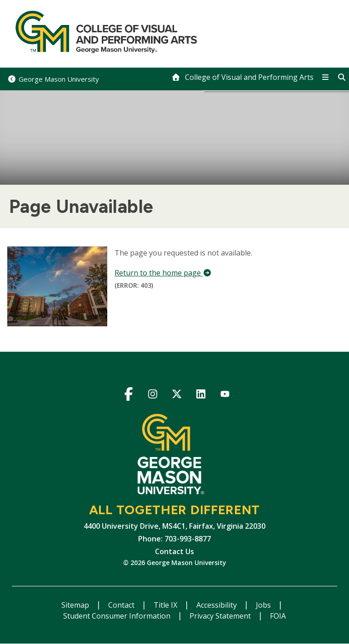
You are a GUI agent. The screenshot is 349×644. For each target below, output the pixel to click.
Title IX (166, 605)
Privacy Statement (221, 616)
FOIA (278, 616)
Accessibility (217, 605)
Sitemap (76, 605)
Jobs (264, 605)
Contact (122, 605)
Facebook (129, 396)
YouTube (225, 396)
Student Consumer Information (118, 616)
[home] (242, 77)
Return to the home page (163, 273)
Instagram (153, 396)
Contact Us (174, 551)
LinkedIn (201, 396)
